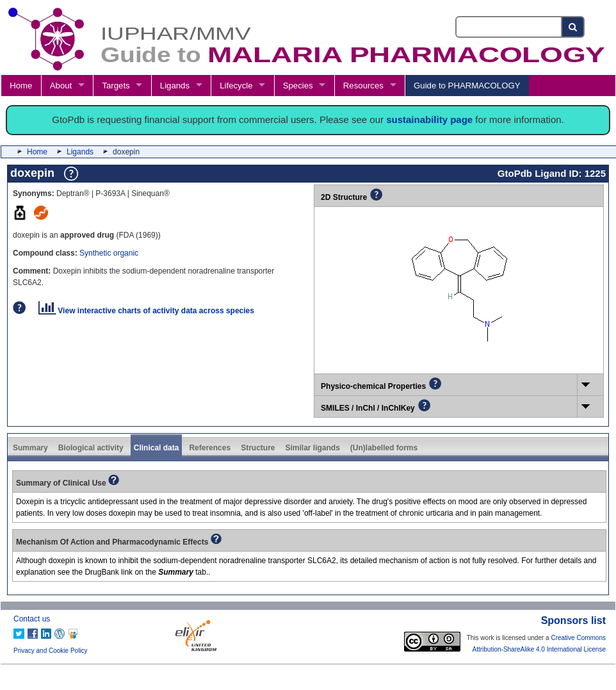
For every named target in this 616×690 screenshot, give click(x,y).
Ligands (175, 86)
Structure (258, 448)
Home (21, 86)
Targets (116, 86)
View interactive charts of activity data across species (146, 311)
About (61, 86)
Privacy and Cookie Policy (51, 651)
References (210, 448)
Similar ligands (312, 448)
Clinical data (157, 448)
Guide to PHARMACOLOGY (467, 86)
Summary (30, 448)
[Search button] (573, 27)
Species (298, 86)
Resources (363, 86)
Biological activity (91, 448)
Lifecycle (236, 86)
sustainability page (429, 119)
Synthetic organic (109, 253)
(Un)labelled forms (384, 448)
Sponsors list (573, 620)
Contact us (32, 619)
